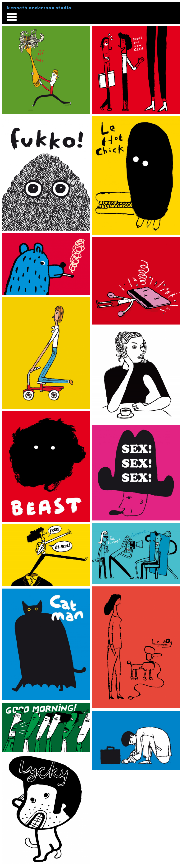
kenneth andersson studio (39, 8)
